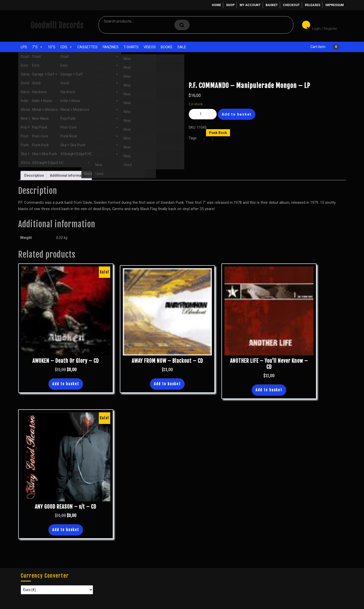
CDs (66, 47)
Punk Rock (56, 73)
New (209, 138)
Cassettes (87, 47)
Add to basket (237, 114)
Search (182, 25)
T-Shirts (131, 47)
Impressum (335, 5)
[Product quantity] (203, 114)
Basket (272, 5)
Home (216, 5)
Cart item (318, 47)
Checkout (291, 5)
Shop (230, 5)
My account (250, 5)
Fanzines (111, 47)
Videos (150, 47)
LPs (24, 47)
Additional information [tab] (69, 175)
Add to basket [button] (66, 384)
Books (167, 47)
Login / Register (319, 25)
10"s (52, 47)
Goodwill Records (57, 25)
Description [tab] (34, 175)
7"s (37, 47)
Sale (182, 47)
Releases (313, 5)
